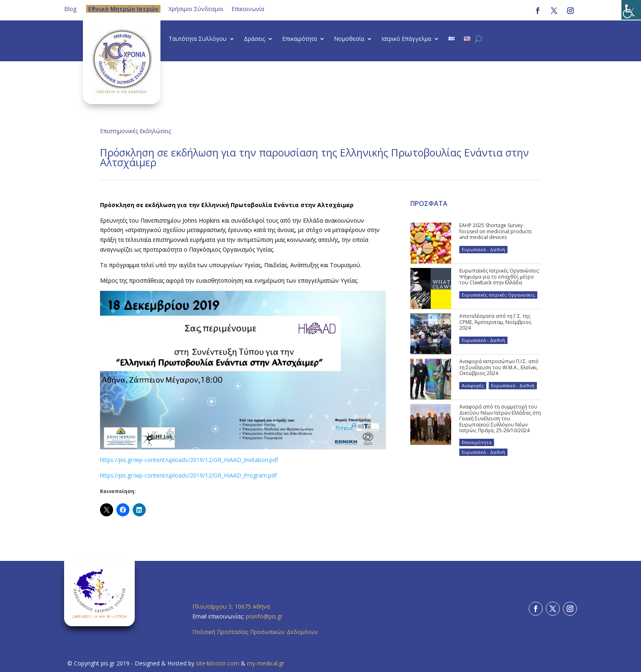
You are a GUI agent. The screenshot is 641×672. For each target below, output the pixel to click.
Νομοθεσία (349, 39)
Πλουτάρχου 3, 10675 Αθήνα (231, 606)
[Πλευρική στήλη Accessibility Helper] (631, 10)
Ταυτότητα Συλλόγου (198, 39)
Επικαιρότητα (299, 39)
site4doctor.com (218, 663)
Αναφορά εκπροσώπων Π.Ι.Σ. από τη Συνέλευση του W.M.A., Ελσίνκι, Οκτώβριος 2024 (499, 367)
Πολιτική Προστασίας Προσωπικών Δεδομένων (255, 632)
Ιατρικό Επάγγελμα (406, 39)
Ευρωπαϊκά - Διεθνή (483, 249)
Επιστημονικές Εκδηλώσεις (136, 131)
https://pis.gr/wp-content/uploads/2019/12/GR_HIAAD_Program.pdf (188, 475)
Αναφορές (473, 385)
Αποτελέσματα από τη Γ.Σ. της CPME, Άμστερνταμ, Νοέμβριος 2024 (495, 322)
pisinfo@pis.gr (265, 616)
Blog (70, 9)
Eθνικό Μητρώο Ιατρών (123, 9)
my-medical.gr (266, 663)
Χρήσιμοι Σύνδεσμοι (196, 9)
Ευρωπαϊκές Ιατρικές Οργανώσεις (498, 295)
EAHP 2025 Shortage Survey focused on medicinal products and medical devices (495, 231)
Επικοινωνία (248, 9)
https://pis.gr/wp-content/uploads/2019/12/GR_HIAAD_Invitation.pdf (189, 460)
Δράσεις (254, 39)
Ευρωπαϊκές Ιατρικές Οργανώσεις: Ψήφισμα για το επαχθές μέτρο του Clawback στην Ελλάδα (500, 277)
